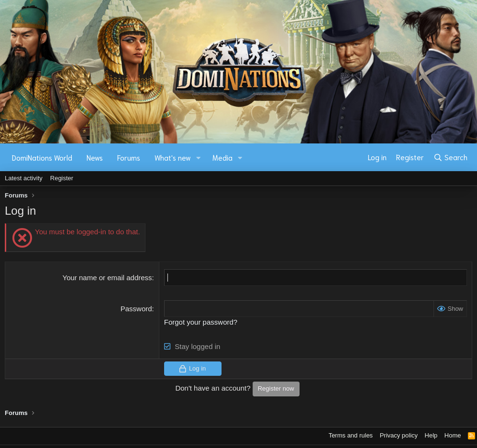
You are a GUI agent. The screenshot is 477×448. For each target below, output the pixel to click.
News (95, 157)
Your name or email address (107, 278)
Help (431, 435)
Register (62, 178)
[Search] (450, 157)
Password (136, 309)
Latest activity (24, 178)
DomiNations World (42, 157)
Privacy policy (399, 435)
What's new (173, 157)
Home (453, 435)
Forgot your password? (201, 322)
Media (222, 157)
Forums (129, 157)
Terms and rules (351, 435)
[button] (199, 158)
